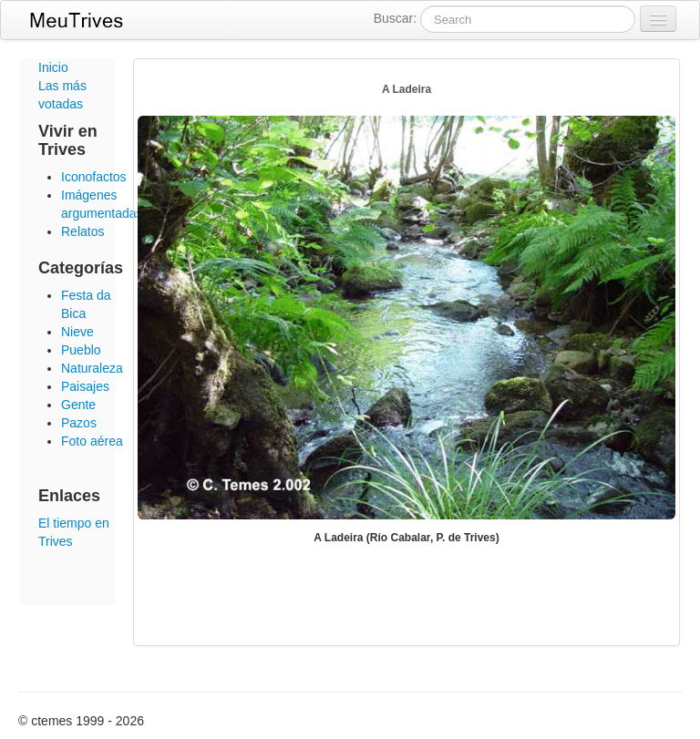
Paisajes (85, 386)
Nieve (77, 332)
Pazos (79, 423)
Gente (78, 405)
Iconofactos (94, 177)
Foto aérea (92, 441)
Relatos (82, 231)
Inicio (53, 67)
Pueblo (81, 350)
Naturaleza (92, 368)
